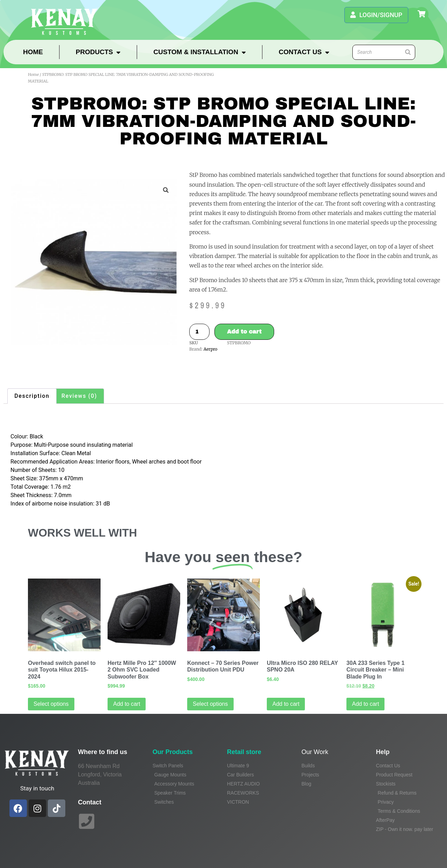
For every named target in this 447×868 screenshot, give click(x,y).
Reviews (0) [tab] (79, 396)
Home (33, 52)
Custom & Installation (200, 52)
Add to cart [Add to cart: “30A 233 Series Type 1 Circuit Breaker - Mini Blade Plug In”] (365, 704)
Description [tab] (32, 396)
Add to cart (244, 332)
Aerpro (211, 349)
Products (98, 52)
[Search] (408, 52)
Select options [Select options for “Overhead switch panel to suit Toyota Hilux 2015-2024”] (51, 704)
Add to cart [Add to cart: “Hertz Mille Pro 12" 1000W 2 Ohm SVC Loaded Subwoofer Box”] (127, 704)
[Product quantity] (199, 332)
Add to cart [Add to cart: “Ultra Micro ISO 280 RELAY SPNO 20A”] (286, 704)
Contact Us (304, 52)
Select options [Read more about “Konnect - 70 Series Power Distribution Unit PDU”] (210, 704)
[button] (166, 190)
